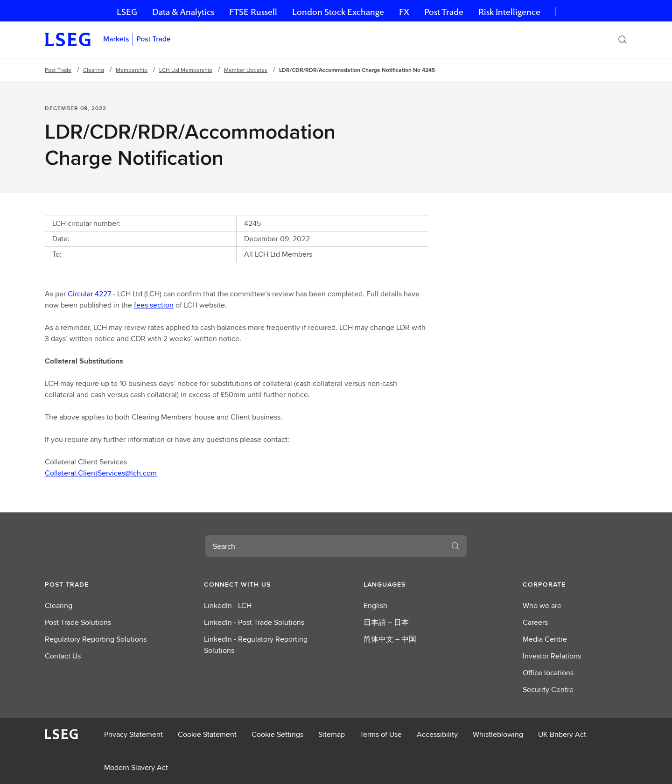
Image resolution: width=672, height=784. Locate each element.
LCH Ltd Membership (186, 70)
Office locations (548, 673)
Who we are (542, 605)
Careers (535, 622)
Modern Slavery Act (136, 767)
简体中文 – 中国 (390, 639)
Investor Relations (552, 656)
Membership (132, 70)
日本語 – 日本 (386, 622)
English (375, 605)
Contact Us (63, 656)
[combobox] (325, 546)
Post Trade (444, 12)
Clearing (94, 70)
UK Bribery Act (562, 734)
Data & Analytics (183, 12)
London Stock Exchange (338, 12)
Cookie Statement (207, 734)
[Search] (623, 40)
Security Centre (548, 689)
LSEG (127, 12)
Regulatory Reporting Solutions (96, 639)
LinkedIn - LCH (228, 605)
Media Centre (545, 639)
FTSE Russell (253, 12)
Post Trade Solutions (78, 622)
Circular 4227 (89, 294)
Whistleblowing (498, 734)
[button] (97, 584)
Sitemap (332, 734)
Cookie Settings (277, 734)
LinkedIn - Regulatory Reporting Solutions (256, 645)
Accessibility (437, 734)
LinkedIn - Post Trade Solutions (254, 622)
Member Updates (246, 70)
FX (404, 12)
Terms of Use (381, 734)
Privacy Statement (133, 734)
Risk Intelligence (509, 12)
